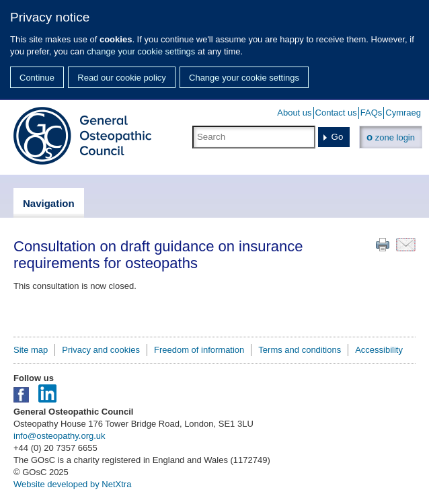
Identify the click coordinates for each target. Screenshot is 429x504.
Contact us (336, 113)
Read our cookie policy (122, 78)
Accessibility (379, 350)
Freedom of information (199, 350)
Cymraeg (403, 113)
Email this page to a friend (406, 245)
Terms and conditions (300, 350)
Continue (37, 78)
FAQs (372, 113)
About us (294, 113)
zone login (391, 137)
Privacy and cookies (101, 350)
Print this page (383, 245)
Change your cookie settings (244, 78)
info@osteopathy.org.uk (60, 436)
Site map (31, 350)
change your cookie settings (141, 51)
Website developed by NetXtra (72, 484)
